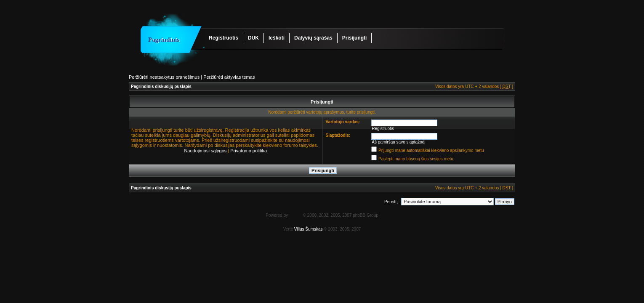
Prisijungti (355, 38)
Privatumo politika (249, 151)
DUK (253, 38)
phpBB (295, 215)
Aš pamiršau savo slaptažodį (398, 142)
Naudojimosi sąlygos (205, 151)
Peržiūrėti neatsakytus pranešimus (164, 77)
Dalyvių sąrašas (313, 38)
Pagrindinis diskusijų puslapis (161, 86)
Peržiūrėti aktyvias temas (229, 77)
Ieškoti (277, 38)
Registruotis (224, 38)
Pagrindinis (164, 40)
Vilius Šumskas (309, 229)
